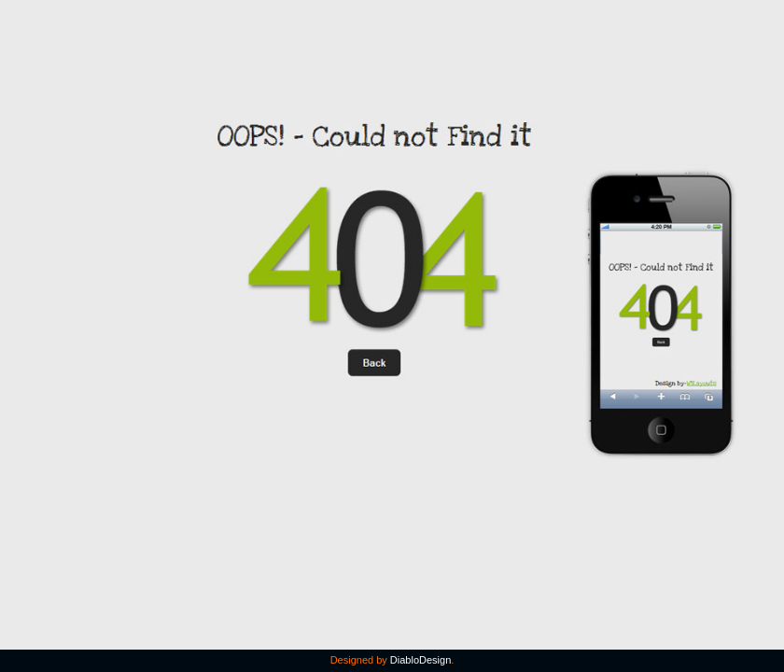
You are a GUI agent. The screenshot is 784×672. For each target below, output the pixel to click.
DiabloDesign (420, 660)
